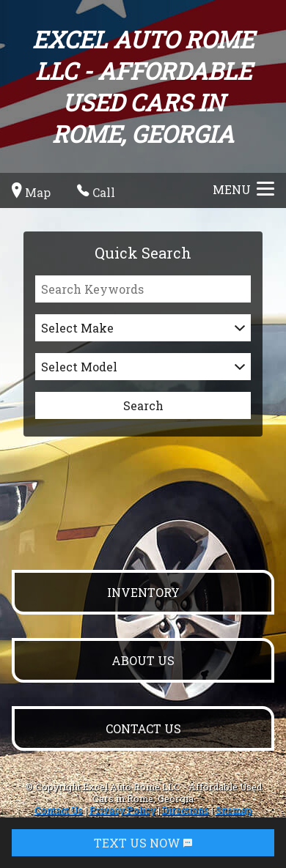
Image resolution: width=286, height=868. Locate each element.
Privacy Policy (122, 810)
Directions (186, 810)
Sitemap (234, 810)
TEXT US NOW (143, 843)
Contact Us (59, 810)
